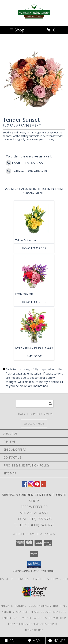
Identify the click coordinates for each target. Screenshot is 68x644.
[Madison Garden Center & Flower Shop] (34, 21)
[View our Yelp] (43, 486)
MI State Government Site (49, 612)
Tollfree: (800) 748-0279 (34, 525)
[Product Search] (35, 404)
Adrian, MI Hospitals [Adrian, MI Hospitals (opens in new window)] (53, 606)
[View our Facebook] (25, 486)
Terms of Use (34, 630)
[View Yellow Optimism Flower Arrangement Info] (34, 219)
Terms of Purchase (44, 624)
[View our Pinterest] (37, 486)
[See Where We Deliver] (34, 424)
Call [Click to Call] (11, 641)
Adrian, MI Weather (15, 612)
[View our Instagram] (31, 486)
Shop (17, 30)
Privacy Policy (18, 624)
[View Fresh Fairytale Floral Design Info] (34, 273)
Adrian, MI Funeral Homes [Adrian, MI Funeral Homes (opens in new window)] (18, 606)
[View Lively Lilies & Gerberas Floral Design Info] (34, 326)
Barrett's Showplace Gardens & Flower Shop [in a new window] (34, 618)
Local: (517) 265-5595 (34, 519)
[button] (34, 565)
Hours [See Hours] (57, 641)
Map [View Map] (34, 641)
